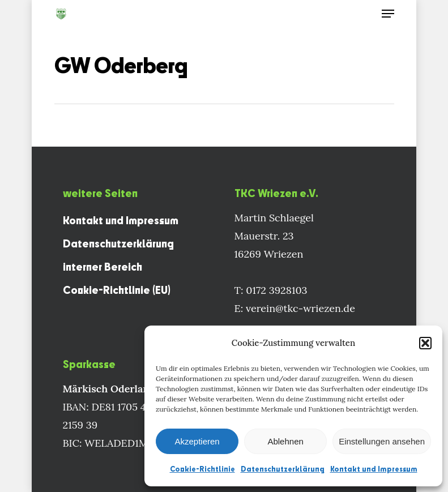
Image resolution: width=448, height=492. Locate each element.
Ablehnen (285, 441)
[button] (425, 343)
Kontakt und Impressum (374, 469)
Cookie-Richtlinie (202, 469)
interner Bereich (103, 267)
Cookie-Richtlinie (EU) (117, 290)
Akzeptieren (197, 441)
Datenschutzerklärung (283, 469)
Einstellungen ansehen (382, 441)
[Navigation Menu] (388, 14)
